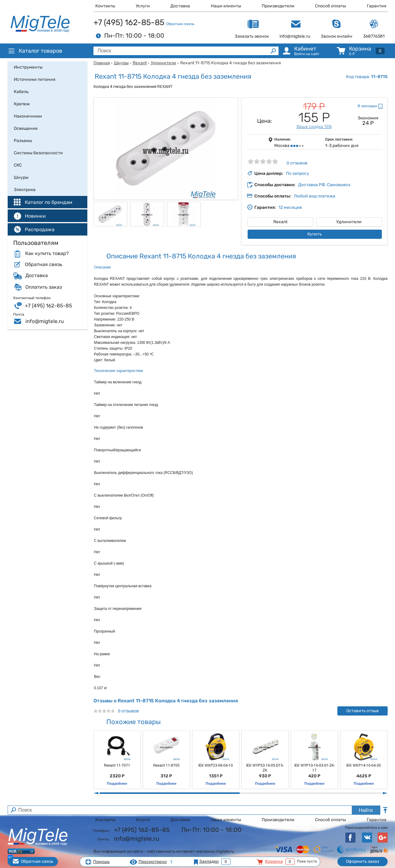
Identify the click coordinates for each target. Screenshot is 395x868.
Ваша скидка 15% (314, 127)
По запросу (298, 173)
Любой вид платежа (315, 196)
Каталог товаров (35, 51)
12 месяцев (290, 207)
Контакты (105, 6)
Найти (366, 810)
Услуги (143, 6)
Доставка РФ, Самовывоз (324, 185)
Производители (278, 6)
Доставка (180, 6)
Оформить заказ (363, 861)
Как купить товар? (47, 254)
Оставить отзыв (363, 711)
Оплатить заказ (44, 287)
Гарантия (377, 6)
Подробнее (117, 783)
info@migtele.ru (45, 321)
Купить (315, 234)
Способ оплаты (330, 6)
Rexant (140, 63)
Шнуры (121, 63)
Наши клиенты (226, 6)
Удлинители (163, 63)
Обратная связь (180, 24)
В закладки (367, 106)
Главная (102, 63)
